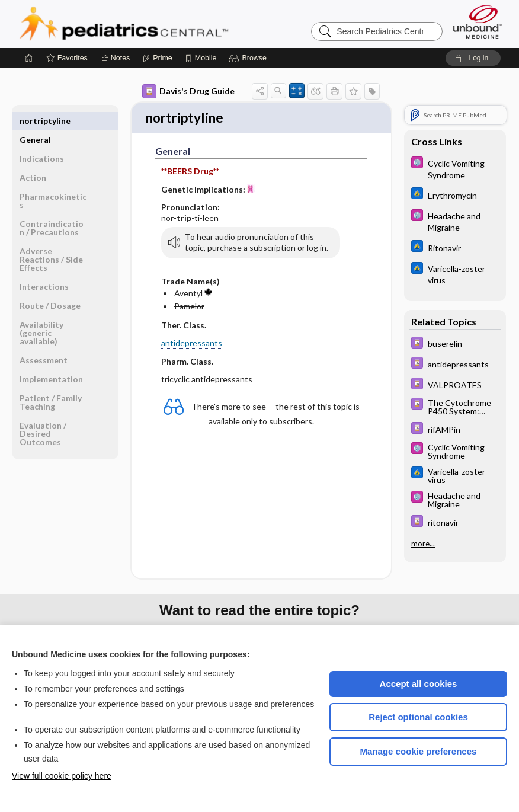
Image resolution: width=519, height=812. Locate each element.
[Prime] (157, 58)
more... (423, 543)
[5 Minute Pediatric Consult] (455, 168)
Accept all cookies (419, 684)
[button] (249, 58)
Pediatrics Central (166, 24)
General (35, 121)
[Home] (29, 58)
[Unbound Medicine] (478, 22)
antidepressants (192, 345)
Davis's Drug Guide (188, 91)
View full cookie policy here (62, 776)
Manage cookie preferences (419, 751)
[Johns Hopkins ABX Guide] (455, 195)
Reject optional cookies (418, 717)
